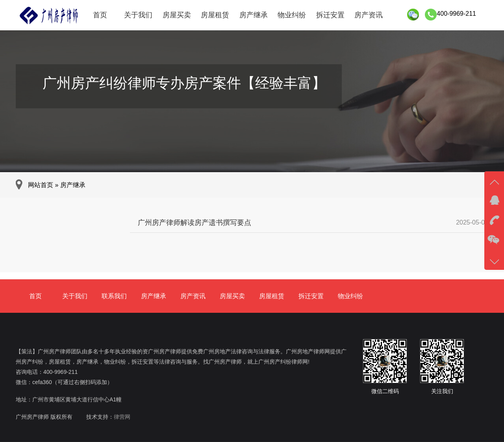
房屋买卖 (177, 15)
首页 (100, 15)
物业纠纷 (292, 15)
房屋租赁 (215, 15)
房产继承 (254, 15)
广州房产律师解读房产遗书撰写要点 (195, 223)
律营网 (122, 417)
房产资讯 (369, 15)
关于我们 (138, 15)
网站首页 (41, 185)
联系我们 (114, 296)
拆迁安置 (330, 15)
